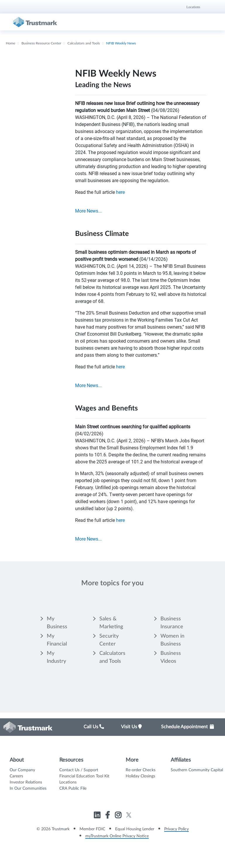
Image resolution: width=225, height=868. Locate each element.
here (120, 192)
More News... (88, 211)
